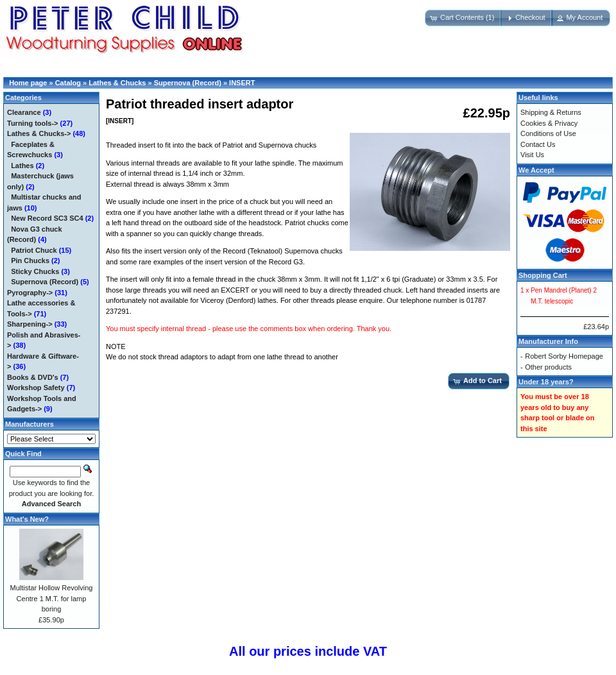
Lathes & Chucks (117, 83)
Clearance (24, 112)
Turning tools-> (33, 123)
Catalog (68, 83)
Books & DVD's (33, 377)
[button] (463, 18)
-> (39, 133)
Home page (28, 83)
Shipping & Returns (551, 112)
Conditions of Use (548, 133)
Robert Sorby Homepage (564, 356)
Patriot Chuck (34, 250)
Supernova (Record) (188, 83)
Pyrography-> (30, 293)
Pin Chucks (30, 261)
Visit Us (532, 155)
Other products (548, 367)
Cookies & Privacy (549, 123)
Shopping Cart (543, 275)
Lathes (22, 166)
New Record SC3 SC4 (47, 218)
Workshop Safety (36, 388)
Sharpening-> (30, 324)
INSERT (242, 83)
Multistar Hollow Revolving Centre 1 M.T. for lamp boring (52, 598)
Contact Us (538, 144)
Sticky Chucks (35, 271)
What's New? (27, 519)
